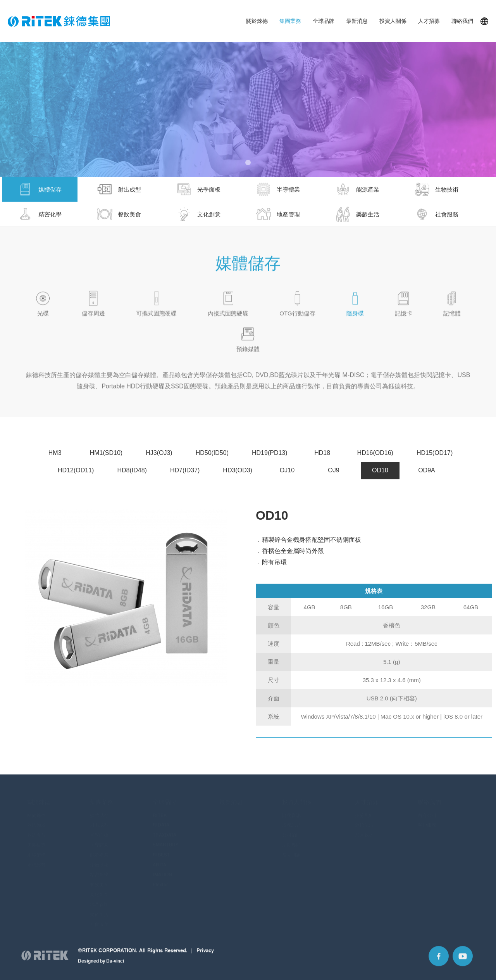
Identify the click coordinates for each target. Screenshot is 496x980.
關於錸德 (257, 21)
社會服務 (99, 920)
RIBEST (161, 851)
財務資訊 (291, 811)
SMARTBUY (165, 841)
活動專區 (291, 841)
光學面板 (99, 831)
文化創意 (99, 891)
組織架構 (36, 851)
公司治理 (291, 831)
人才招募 (429, 21)
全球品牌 (324, 21)
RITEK (160, 811)
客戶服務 (427, 821)
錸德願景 (36, 821)
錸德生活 (364, 821)
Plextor (160, 881)
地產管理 (99, 901)
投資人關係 (393, 21)
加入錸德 (364, 831)
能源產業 (99, 851)
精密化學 (99, 871)
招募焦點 (364, 811)
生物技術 (99, 861)
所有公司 (427, 811)
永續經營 (36, 861)
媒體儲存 (99, 811)
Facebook (439, 963)
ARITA (159, 861)
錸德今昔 (36, 831)
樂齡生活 (99, 911)
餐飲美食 (99, 881)
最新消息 (357, 21)
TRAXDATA (164, 831)
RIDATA (161, 821)
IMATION (162, 871)
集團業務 (290, 21)
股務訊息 (291, 821)
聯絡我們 (462, 21)
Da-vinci (115, 968)
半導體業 (99, 841)
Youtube (463, 963)
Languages (484, 21)
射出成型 (99, 821)
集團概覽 (36, 841)
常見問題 (291, 851)
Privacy (205, 957)
